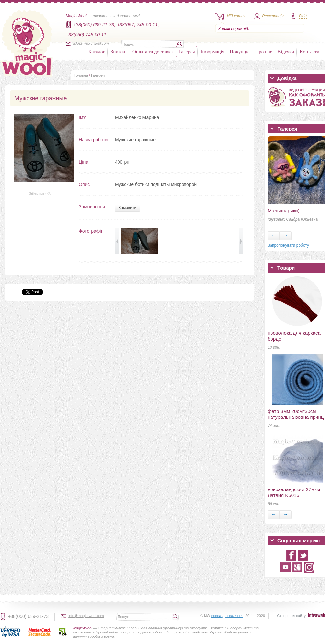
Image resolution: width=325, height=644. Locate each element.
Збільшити (40, 194)
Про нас (263, 52)
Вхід (303, 16)
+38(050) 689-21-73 (28, 616)
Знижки (119, 52)
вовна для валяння (227, 616)
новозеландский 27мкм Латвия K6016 (294, 492)
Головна (81, 75)
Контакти (310, 52)
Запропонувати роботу (288, 245)
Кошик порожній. (234, 29)
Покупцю (240, 52)
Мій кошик (236, 16)
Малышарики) (284, 211)
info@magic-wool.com (91, 43)
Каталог (97, 52)
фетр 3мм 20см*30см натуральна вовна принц (296, 414)
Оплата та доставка (152, 52)
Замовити (127, 208)
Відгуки (286, 52)
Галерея (186, 52)
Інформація (213, 52)
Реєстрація (273, 16)
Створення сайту (291, 616)
